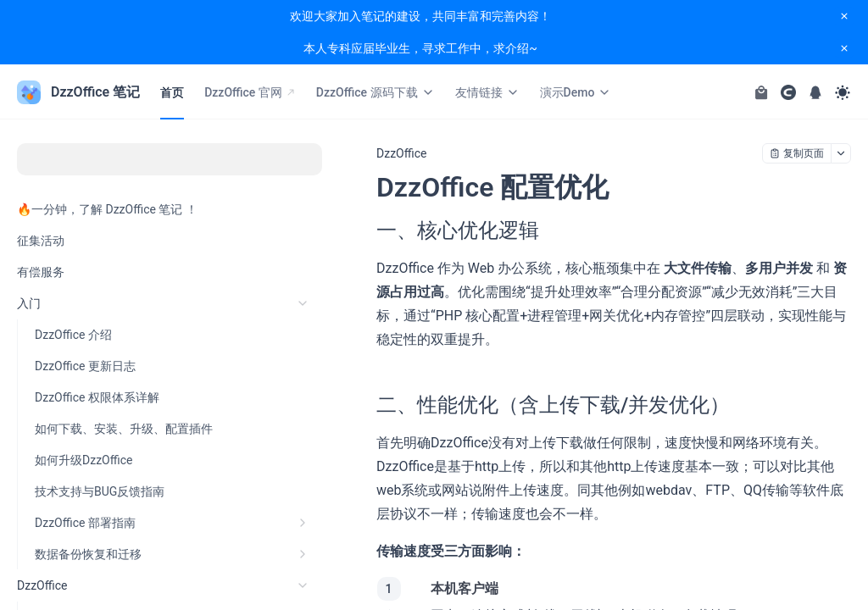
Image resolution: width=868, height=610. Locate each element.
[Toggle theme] (843, 92)
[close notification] (844, 16)
